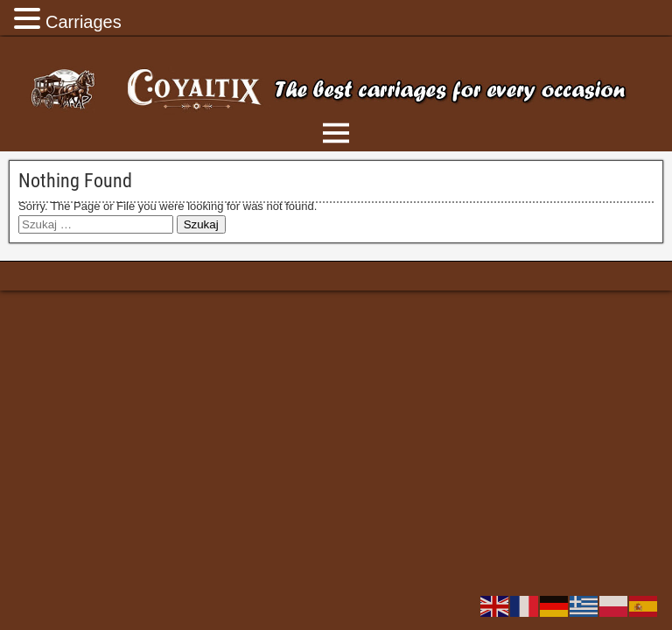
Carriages (84, 22)
